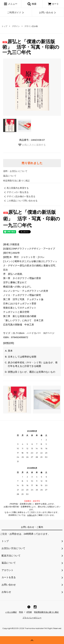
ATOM (29, 612)
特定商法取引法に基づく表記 (46, 612)
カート (53, 4)
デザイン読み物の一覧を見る (19, 196)
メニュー (11, 4)
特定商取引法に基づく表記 (16, 181)
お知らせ (31, 515)
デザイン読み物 (31, 26)
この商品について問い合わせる (20, 201)
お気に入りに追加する (32, 145)
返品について (10, 176)
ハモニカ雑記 (11, 612)
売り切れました (32, 163)
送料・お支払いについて (15, 171)
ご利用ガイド (16, 13)
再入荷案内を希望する (16, 188)
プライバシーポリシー (32, 618)
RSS (21, 612)
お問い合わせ (48, 13)
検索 (32, 4)
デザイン (16, 26)
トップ (4, 26)
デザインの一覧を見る (16, 192)
